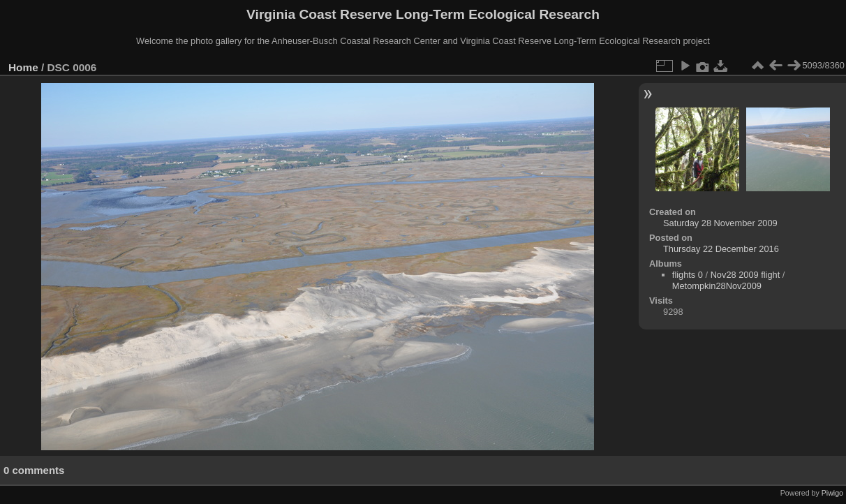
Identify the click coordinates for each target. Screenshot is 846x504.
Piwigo (832, 493)
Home (23, 67)
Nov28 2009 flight (745, 275)
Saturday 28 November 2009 (720, 223)
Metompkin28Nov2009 (717, 286)
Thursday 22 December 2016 (721, 249)
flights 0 (688, 275)
